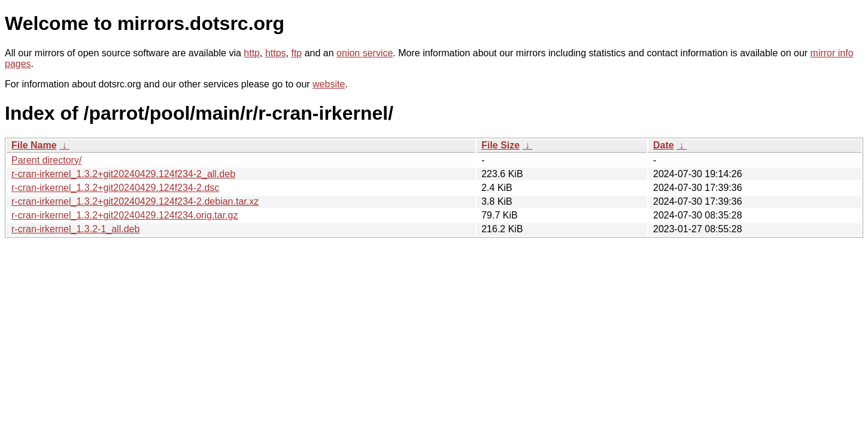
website (329, 84)
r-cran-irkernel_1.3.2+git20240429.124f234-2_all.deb (123, 174)
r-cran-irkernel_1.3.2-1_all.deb (75, 229)
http (252, 53)
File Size (500, 145)
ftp (296, 53)
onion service (365, 53)
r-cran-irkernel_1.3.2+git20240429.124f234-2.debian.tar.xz (135, 201)
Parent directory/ (46, 160)
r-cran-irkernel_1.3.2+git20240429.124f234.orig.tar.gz (125, 215)
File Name (34, 145)
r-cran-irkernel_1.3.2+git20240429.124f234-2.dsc (115, 188)
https (276, 53)
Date (664, 145)
